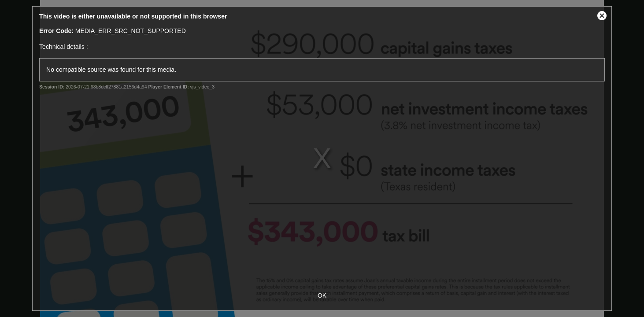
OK (322, 295)
